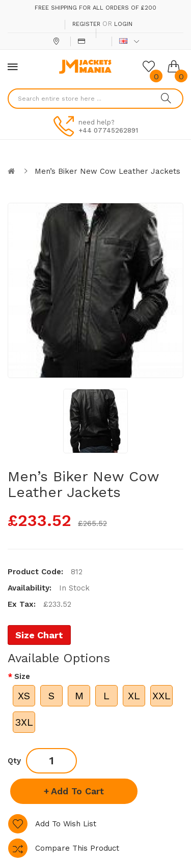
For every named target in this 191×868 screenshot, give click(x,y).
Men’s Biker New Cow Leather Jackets (107, 171)
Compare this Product (77, 848)
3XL (24, 722)
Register (86, 24)
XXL (161, 696)
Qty (14, 761)
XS (24, 696)
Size (22, 676)
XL (134, 696)
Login (123, 24)
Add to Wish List (66, 824)
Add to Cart (77, 791)
